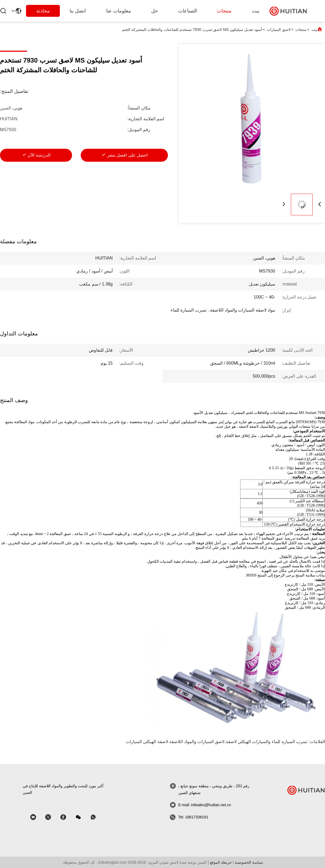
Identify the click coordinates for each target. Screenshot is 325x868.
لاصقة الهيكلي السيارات (147, 742)
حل (155, 11)
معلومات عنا (119, 11)
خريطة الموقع (221, 862)
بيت (256, 11)
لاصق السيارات (279, 30)
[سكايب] (67, 817)
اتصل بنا (78, 11)
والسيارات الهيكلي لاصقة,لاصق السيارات (234, 742)
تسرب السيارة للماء (290, 742)
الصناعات (188, 11)
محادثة (43, 11)
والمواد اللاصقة (183, 742)
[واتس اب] (97, 817)
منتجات (224, 11)
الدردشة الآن (39, 155)
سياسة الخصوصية (249, 862)
